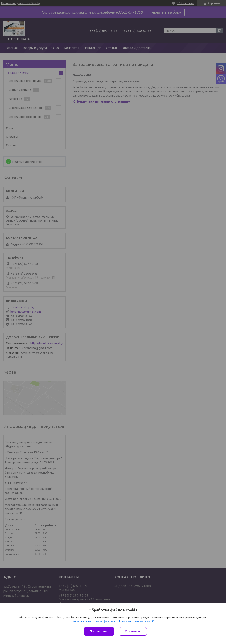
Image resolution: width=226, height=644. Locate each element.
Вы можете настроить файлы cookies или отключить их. (111, 621)
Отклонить (133, 631)
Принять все (99, 631)
